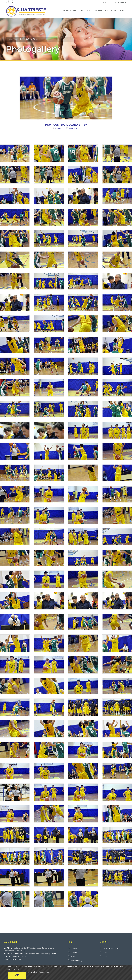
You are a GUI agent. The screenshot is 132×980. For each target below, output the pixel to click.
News (72, 957)
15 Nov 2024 (74, 128)
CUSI (103, 953)
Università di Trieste (109, 949)
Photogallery (13, 39)
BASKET (59, 128)
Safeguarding (75, 961)
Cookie (72, 953)
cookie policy (13, 969)
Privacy (72, 949)
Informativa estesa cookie (38, 972)
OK (17, 975)
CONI (104, 957)
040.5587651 (18, 954)
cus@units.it (52, 954)
